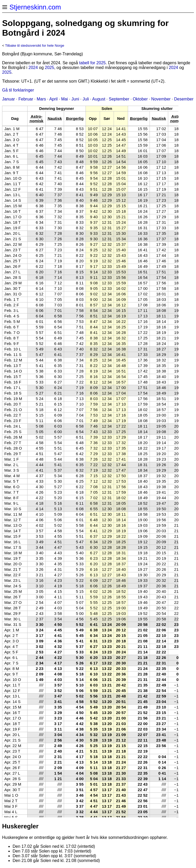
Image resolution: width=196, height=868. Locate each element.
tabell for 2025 (92, 63)
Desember (184, 99)
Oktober (140, 99)
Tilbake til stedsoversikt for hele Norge (35, 46)
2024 (33, 68)
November (161, 99)
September (119, 99)
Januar (9, 99)
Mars (41, 99)
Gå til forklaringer (18, 90)
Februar (26, 99)
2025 (50, 68)
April (54, 99)
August (99, 99)
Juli (86, 99)
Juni (75, 99)
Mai (65, 99)
